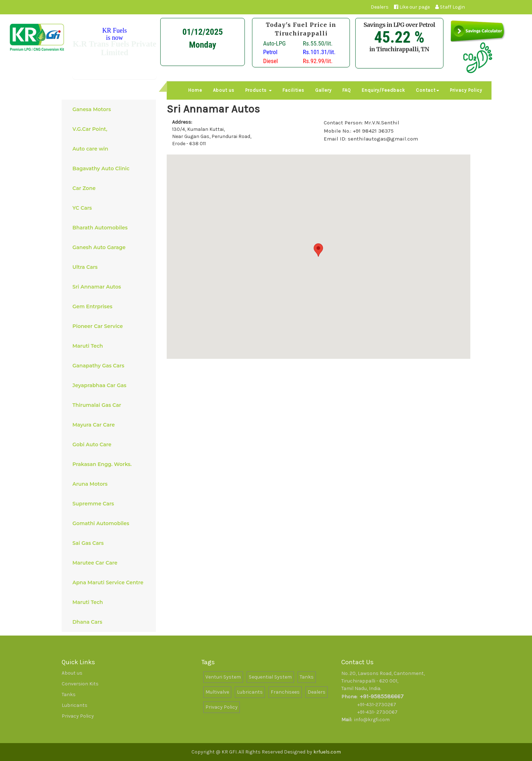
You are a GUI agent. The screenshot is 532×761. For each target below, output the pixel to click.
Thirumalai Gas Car (111, 405)
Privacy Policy (466, 90)
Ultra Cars (111, 267)
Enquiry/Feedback (383, 90)
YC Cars (111, 208)
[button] (318, 250)
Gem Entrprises (111, 306)
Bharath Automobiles (111, 228)
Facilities (293, 90)
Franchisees (285, 692)
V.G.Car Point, (111, 129)
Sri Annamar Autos (111, 287)
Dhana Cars (111, 622)
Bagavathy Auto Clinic (111, 168)
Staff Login (450, 7)
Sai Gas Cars (111, 543)
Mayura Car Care (111, 425)
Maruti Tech (111, 346)
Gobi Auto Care (111, 444)
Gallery (323, 90)
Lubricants (75, 705)
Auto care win (111, 149)
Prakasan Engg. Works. (111, 464)
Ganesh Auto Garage (111, 247)
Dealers (380, 7)
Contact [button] (427, 90)
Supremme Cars (111, 504)
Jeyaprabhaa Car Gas (111, 385)
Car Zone (111, 188)
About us (224, 90)
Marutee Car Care (111, 563)
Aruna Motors (111, 484)
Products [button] (258, 90)
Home (195, 90)
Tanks (69, 695)
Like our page (412, 7)
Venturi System (223, 677)
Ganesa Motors (111, 109)
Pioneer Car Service (111, 326)
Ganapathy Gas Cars (111, 366)
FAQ (347, 90)
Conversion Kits (80, 684)
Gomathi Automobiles (111, 523)
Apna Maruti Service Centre (111, 582)
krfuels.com (327, 752)
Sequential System (270, 677)
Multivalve (217, 692)
